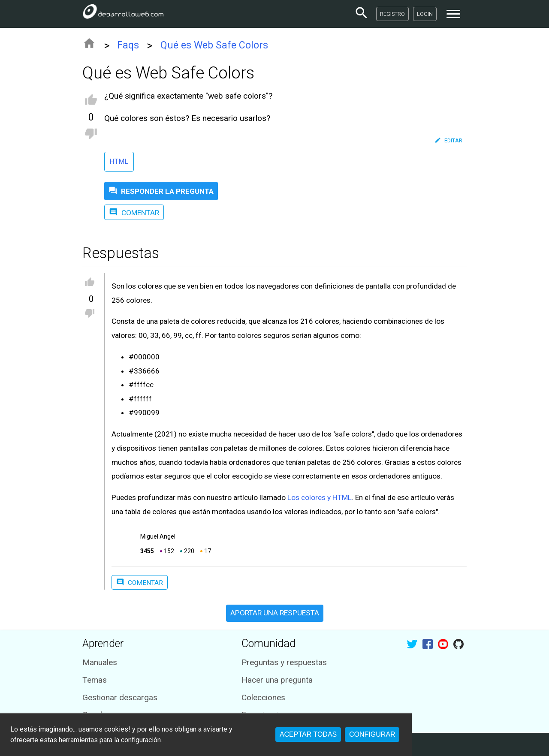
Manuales (100, 662)
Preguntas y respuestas (284, 662)
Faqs (128, 45)
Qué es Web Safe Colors (214, 45)
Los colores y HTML (320, 497)
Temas (95, 680)
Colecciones (263, 697)
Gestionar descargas (120, 697)
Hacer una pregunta (277, 680)
